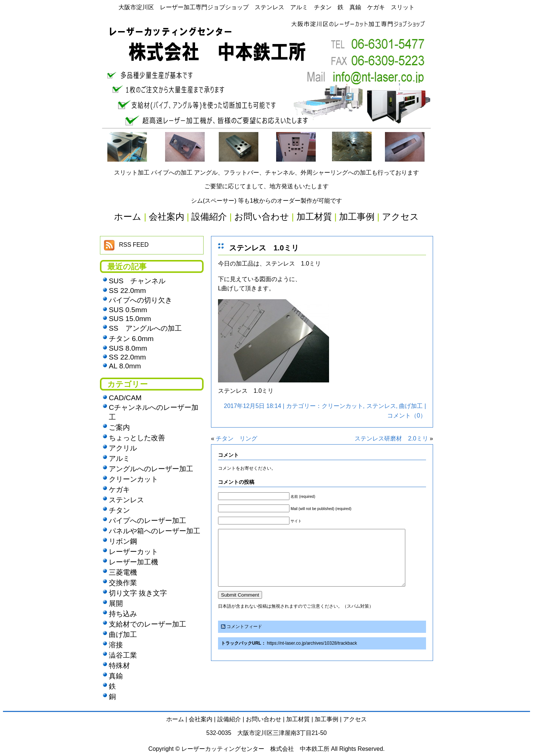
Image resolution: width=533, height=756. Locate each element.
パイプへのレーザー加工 (148, 521)
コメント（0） (407, 416)
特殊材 (119, 666)
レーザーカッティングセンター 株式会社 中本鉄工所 (255, 749)
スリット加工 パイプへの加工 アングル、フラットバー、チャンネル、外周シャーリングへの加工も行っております (267, 173)
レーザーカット (133, 552)
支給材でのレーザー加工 (148, 624)
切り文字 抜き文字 (138, 593)
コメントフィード (244, 638)
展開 (116, 603)
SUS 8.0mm (128, 348)
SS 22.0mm (127, 291)
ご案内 (119, 427)
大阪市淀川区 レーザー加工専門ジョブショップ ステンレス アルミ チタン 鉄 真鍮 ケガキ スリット (266, 7)
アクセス (355, 719)
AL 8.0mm (125, 366)
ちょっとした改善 (137, 438)
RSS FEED (134, 245)
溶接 (116, 645)
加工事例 (326, 719)
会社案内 (201, 719)
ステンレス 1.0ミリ (264, 248)
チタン (119, 510)
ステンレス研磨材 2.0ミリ (391, 438)
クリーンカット (342, 406)
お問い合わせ (264, 719)
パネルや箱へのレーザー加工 (155, 531)
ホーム (175, 719)
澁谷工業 (123, 655)
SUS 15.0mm (130, 319)
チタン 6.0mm (131, 339)
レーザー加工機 (133, 562)
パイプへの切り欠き (140, 300)
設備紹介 (229, 719)
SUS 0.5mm (128, 310)
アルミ (119, 458)
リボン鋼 (123, 541)
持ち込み (123, 614)
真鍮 (116, 676)
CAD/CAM (125, 398)
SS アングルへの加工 (145, 328)
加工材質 (298, 719)
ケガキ (119, 490)
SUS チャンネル (137, 281)
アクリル (123, 448)
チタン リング (237, 438)
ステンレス (381, 406)
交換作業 (123, 583)
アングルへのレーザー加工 (151, 469)
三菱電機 (123, 572)
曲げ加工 (411, 406)
